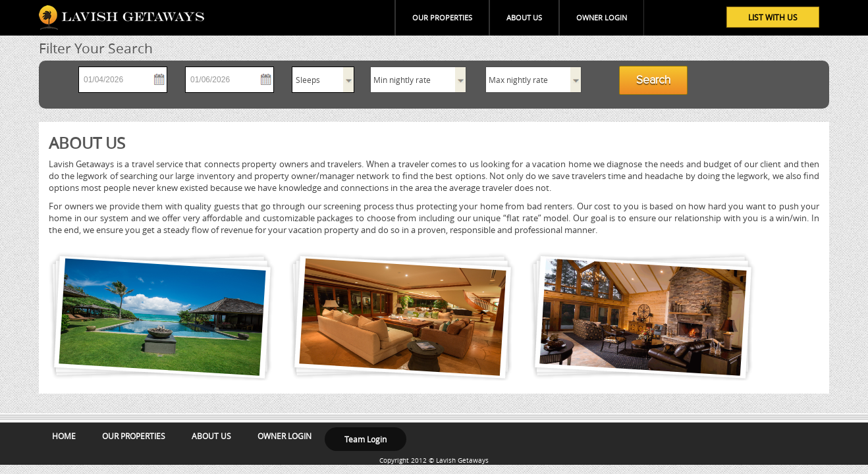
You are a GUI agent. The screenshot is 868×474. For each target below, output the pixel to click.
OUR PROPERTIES (442, 17)
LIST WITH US (773, 17)
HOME (64, 436)
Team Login (366, 439)
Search (653, 80)
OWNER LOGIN (602, 17)
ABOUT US (524, 17)
